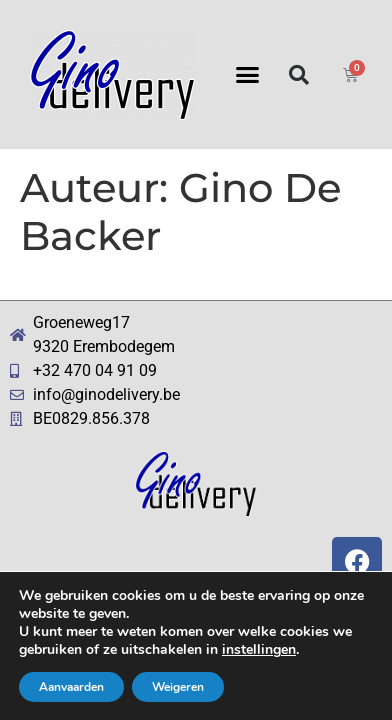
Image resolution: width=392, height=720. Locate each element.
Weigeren (178, 687)
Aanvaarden (71, 687)
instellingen (259, 650)
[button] (248, 75)
